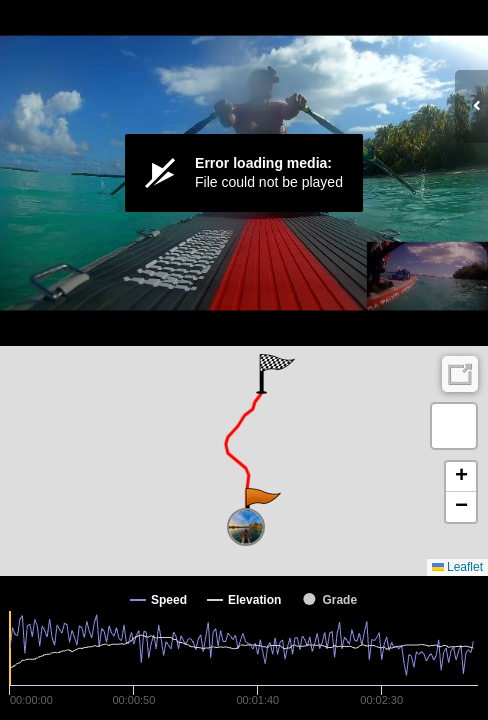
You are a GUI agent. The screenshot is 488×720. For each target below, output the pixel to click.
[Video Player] (244, 173)
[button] (261, 508)
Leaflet (457, 567)
